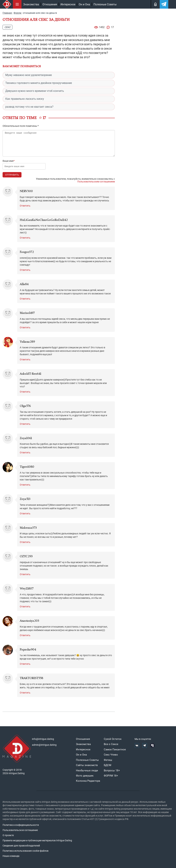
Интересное (68, 4)
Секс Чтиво (111, 755)
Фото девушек (85, 776)
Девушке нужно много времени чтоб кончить (35, 91)
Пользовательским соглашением (96, 182)
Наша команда (11, 856)
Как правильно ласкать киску (25, 99)
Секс (7, 27)
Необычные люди (87, 771)
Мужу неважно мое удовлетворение (29, 75)
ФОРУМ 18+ (111, 776)
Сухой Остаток (113, 739)
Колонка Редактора (88, 781)
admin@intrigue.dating (44, 745)
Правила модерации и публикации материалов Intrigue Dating (37, 840)
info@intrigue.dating (43, 739)
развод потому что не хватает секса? (29, 107)
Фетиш (108, 760)
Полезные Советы (105, 4)
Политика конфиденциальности (21, 825)
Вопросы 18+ (112, 771)
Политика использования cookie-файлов (26, 851)
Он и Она (84, 4)
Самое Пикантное (115, 749)
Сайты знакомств (87, 765)
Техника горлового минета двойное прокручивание (39, 83)
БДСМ (108, 765)
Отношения (50, 4)
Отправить (12, 175)
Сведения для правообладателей (21, 846)
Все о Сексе (111, 744)
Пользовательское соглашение (20, 830)
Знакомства (31, 4)
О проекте (8, 835)
